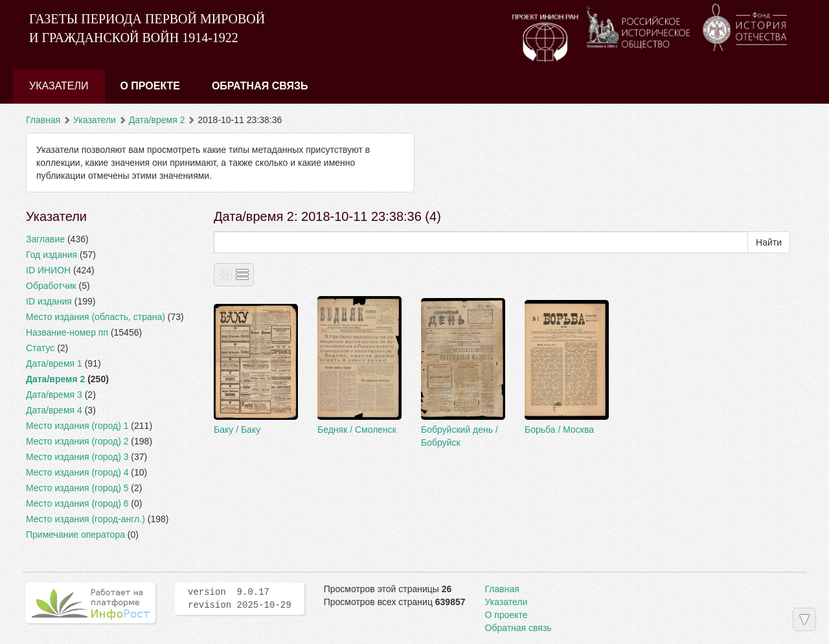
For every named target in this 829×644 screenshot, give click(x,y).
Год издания (51, 255)
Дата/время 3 (54, 395)
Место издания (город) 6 (77, 503)
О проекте (150, 86)
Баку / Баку (237, 430)
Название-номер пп (67, 332)
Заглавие (45, 239)
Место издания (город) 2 (77, 441)
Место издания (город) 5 (77, 488)
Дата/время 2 (157, 120)
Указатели (59, 86)
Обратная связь (260, 86)
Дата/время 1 (54, 363)
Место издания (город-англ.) (85, 519)
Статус (40, 348)
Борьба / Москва (559, 430)
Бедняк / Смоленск (357, 430)
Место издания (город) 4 (77, 472)
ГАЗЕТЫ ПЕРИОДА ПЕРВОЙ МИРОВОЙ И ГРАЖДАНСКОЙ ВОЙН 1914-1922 (147, 28)
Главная (43, 120)
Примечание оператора (75, 535)
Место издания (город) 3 (77, 457)
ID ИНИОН (48, 270)
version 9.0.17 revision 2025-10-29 (240, 599)
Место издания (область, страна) (96, 317)
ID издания (49, 301)
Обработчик (51, 286)
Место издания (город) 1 (77, 426)
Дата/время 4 (54, 410)
